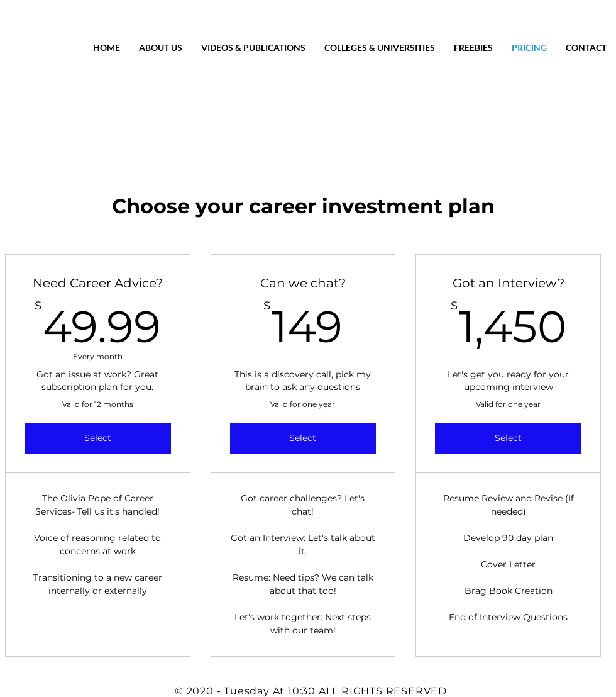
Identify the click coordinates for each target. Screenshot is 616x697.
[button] (586, 48)
